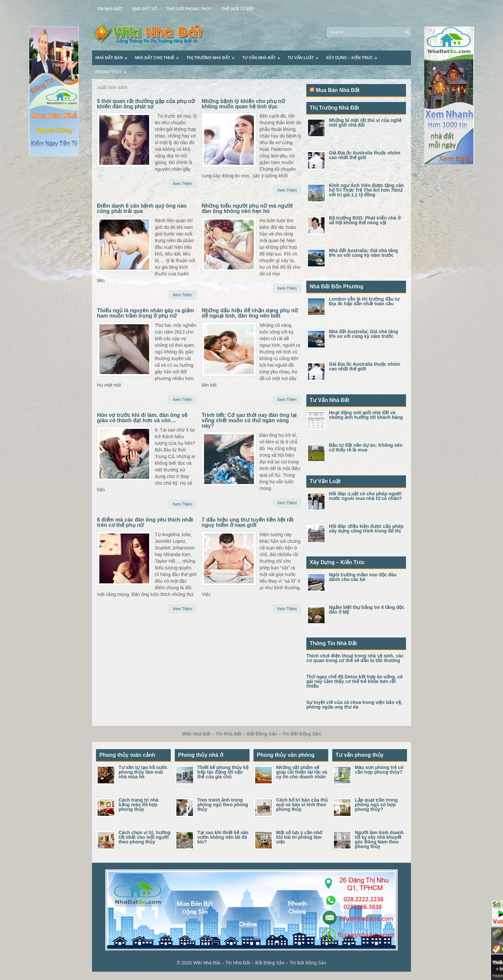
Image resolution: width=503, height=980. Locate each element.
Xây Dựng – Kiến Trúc (354, 55)
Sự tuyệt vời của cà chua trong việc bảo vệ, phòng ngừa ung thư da (354, 705)
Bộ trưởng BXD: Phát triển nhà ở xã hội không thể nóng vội (365, 220)
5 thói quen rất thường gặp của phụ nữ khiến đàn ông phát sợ (146, 104)
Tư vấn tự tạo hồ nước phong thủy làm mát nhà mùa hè (143, 772)
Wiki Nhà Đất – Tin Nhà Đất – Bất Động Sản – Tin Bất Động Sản (260, 963)
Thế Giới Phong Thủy (189, 9)
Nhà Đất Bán (113, 55)
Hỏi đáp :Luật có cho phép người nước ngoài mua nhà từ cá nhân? (365, 496)
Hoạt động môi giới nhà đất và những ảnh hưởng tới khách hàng (366, 415)
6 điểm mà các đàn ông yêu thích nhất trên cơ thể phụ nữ (145, 522)
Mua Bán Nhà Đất (338, 90)
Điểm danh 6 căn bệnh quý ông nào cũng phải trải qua (142, 208)
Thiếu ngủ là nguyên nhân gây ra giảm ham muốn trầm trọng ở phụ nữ (146, 313)
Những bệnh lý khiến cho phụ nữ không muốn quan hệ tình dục (243, 104)
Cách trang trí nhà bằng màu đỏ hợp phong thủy (139, 805)
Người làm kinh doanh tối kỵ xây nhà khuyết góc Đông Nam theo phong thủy (379, 839)
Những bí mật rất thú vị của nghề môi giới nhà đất (365, 123)
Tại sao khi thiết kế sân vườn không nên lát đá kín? (223, 837)
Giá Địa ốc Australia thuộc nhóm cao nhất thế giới (365, 155)
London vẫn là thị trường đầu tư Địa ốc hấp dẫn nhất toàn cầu (364, 301)
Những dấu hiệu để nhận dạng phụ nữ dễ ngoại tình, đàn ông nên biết (250, 313)
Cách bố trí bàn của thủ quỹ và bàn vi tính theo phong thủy (302, 805)
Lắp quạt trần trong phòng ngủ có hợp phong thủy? (376, 805)
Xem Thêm (182, 184)
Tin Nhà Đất (110, 9)
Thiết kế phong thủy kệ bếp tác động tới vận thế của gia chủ (223, 772)
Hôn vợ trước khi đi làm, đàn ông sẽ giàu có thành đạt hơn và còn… (142, 418)
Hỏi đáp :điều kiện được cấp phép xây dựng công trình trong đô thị (366, 529)
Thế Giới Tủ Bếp (238, 9)
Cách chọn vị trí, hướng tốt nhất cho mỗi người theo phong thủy (145, 837)
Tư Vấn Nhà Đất (263, 55)
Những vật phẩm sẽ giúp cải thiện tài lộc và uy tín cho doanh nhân (302, 772)
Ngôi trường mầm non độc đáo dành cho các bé (363, 577)
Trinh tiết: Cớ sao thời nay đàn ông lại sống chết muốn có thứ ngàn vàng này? (249, 420)
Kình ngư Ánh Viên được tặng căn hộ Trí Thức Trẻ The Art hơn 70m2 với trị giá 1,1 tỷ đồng (366, 190)
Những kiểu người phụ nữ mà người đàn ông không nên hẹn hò (247, 208)
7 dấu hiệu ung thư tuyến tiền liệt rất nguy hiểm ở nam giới (248, 522)
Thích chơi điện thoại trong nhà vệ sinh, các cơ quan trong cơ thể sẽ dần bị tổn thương (355, 658)
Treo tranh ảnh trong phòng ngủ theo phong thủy (223, 805)
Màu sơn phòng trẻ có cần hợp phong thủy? (379, 770)
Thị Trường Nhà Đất (213, 55)
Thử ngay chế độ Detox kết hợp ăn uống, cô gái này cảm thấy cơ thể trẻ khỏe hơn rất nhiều (354, 681)
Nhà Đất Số (145, 9)
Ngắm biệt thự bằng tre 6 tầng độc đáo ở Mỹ (367, 610)
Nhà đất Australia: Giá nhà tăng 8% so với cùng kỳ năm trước (363, 253)
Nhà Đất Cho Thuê (159, 55)
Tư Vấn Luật (305, 55)
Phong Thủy (113, 70)
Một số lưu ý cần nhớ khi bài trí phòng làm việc (299, 837)
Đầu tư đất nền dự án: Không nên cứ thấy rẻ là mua (366, 447)
